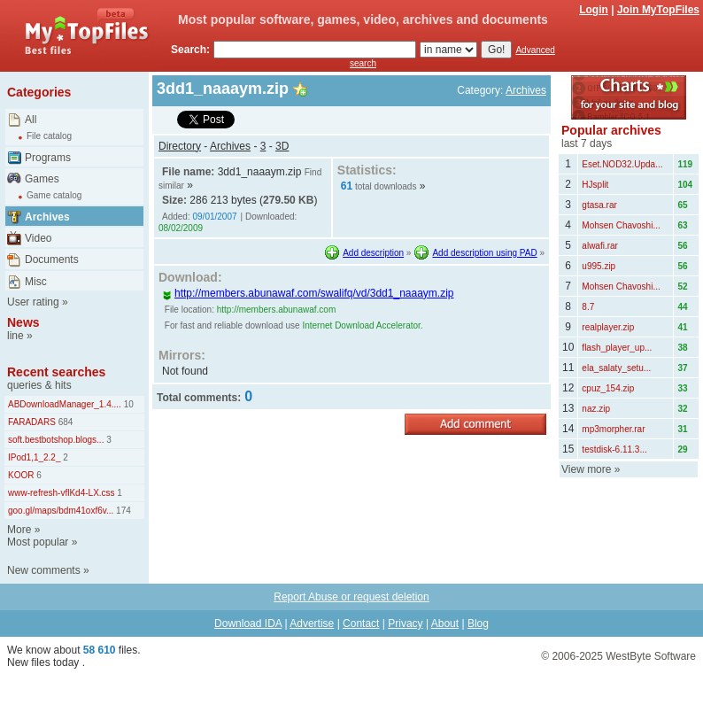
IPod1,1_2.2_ (35, 457)
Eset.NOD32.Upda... (622, 164)
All (31, 120)
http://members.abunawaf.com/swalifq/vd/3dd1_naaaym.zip (308, 293)
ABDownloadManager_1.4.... (65, 404)
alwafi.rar (600, 246)
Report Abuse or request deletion (351, 597)
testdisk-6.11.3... (614, 449)
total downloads (386, 186)
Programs (48, 158)
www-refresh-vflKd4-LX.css (62, 493)
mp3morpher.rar (613, 429)
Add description (373, 253)
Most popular (38, 542)
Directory (180, 146)
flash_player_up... (617, 348)
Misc (36, 282)
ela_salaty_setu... (616, 368)
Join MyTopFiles (658, 10)
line (15, 336)
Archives (47, 217)
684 (64, 422)
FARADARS (32, 422)
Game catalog (54, 195)
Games (42, 179)
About (445, 623)
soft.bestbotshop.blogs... (56, 440)
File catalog (49, 136)
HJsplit (595, 185)
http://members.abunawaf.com (277, 310)
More (19, 530)
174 (122, 511)
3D (282, 146)
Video (38, 238)
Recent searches (56, 372)
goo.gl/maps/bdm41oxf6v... (61, 511)
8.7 (588, 307)
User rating (33, 302)
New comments (44, 570)
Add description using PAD (484, 253)
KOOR (21, 475)
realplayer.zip (608, 327)
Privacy (405, 623)
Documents (52, 259)
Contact (361, 623)
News (23, 322)
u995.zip (599, 266)
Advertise (312, 623)
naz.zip (596, 409)
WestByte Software (651, 656)
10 (127, 404)
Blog (478, 623)
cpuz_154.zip (608, 388)
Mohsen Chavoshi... (621, 225)
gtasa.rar (599, 205)
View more (586, 469)
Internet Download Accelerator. (362, 325)
